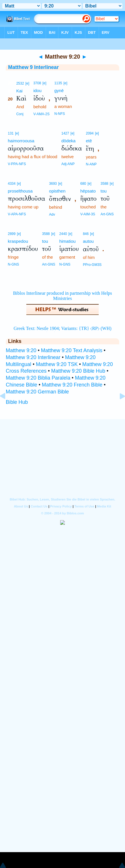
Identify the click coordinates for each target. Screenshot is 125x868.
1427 (65, 133)
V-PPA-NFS (17, 164)
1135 (58, 83)
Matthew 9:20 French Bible (72, 385)
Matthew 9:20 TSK (57, 364)
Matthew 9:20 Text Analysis (72, 350)
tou (104, 191)
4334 (12, 184)
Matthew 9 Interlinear (33, 67)
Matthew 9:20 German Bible (37, 392)
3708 (37, 83)
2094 (90, 133)
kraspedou (18, 241)
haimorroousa (21, 141)
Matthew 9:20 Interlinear (33, 357)
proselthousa (20, 191)
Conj (20, 114)
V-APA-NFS (17, 214)
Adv (52, 214)
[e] (27, 83)
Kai (19, 91)
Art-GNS (107, 214)
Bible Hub (17, 402)
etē (89, 141)
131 (11, 133)
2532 (20, 83)
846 (86, 234)
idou (37, 90)
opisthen (57, 191)
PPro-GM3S (92, 265)
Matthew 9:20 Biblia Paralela (38, 378)
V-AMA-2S (41, 114)
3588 (105, 184)
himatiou (68, 241)
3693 (53, 184)
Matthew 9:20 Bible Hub (78, 371)
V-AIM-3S (88, 214)
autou (88, 241)
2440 (63, 234)
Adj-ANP (68, 164)
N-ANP (91, 164)
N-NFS (60, 114)
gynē (59, 90)
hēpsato (88, 191)
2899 (12, 234)
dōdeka (68, 141)
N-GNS (13, 264)
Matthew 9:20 (21, 350)
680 (83, 184)
